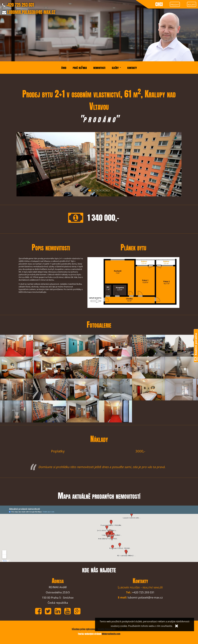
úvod (64, 67)
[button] (29, 164)
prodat (175, 4)
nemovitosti (99, 67)
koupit (192, 4)
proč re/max (80, 67)
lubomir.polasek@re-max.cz (145, 597)
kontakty (132, 67)
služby (116, 67)
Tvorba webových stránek (90, 634)
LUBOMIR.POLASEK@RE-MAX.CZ (31, 12)
